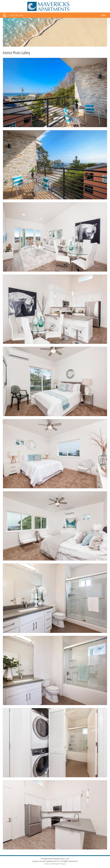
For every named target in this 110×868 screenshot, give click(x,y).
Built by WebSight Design (55, 864)
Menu (5, 9)
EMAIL (103, 15)
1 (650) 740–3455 (16, 15)
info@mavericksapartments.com (55, 859)
